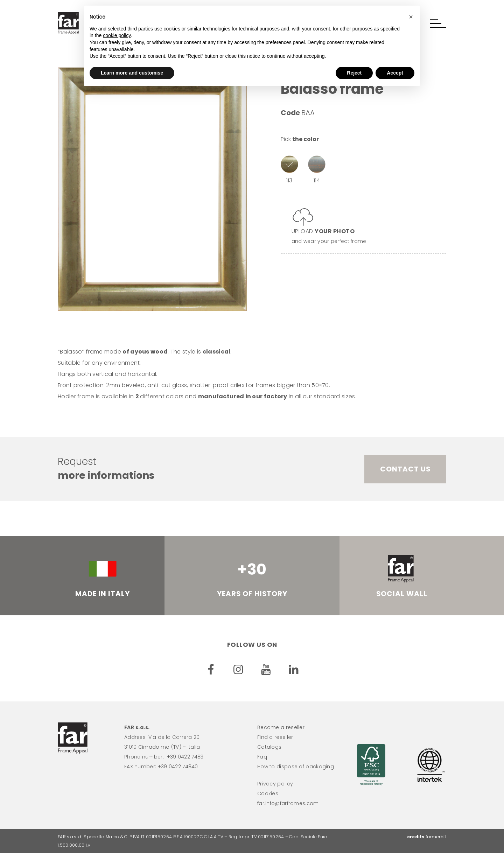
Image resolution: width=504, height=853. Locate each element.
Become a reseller (281, 727)
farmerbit (436, 837)
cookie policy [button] (117, 35)
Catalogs (269, 747)
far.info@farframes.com (288, 803)
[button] (438, 23)
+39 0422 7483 (185, 757)
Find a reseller (275, 737)
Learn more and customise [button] (132, 73)
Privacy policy (275, 784)
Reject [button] (354, 73)
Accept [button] (395, 73)
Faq (262, 757)
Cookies (268, 793)
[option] (152, 189)
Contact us (405, 469)
